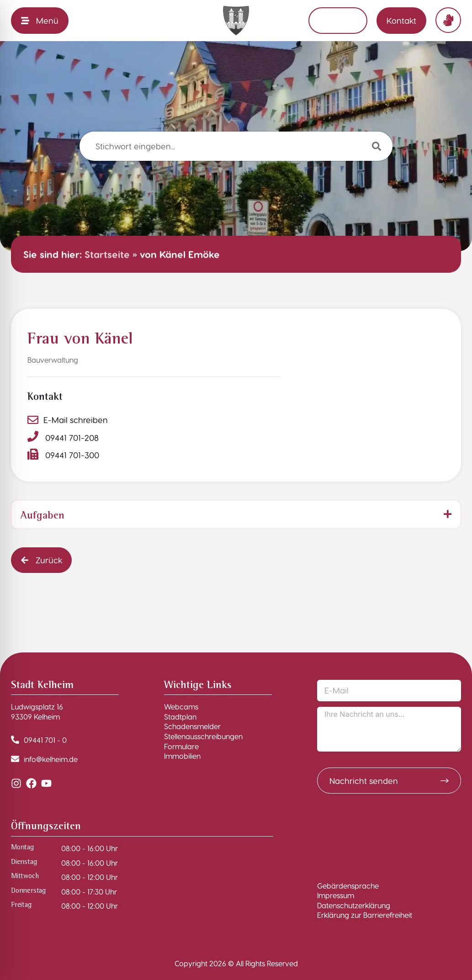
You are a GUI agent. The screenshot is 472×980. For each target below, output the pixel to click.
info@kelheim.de (51, 759)
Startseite (107, 254)
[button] (41, 560)
